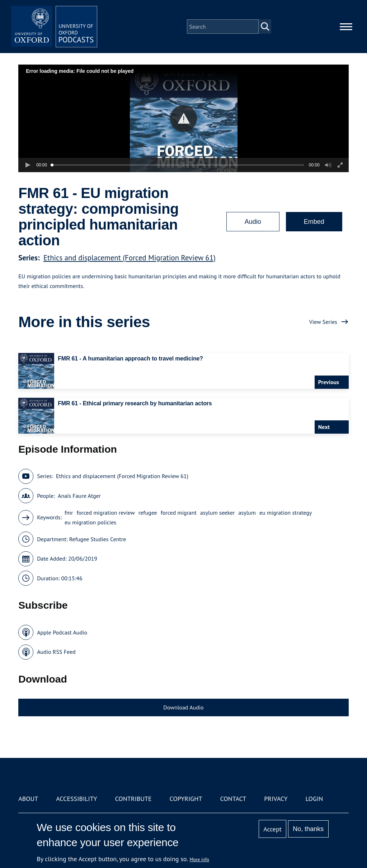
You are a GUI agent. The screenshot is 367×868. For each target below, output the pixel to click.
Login (314, 799)
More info (199, 859)
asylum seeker (218, 513)
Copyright (186, 799)
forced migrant (179, 513)
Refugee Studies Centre (98, 539)
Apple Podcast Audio (62, 632)
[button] (183, 119)
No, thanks (308, 829)
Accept (272, 829)
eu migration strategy (286, 513)
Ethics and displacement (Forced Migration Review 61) (130, 258)
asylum (247, 513)
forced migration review (105, 513)
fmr (69, 513)
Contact (233, 799)
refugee (148, 513)
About (28, 799)
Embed (314, 222)
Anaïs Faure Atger (79, 496)
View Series (323, 322)
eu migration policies (90, 522)
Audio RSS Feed (56, 652)
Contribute (133, 799)
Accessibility (76, 799)
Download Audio (183, 707)
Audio (253, 222)
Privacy (276, 799)
